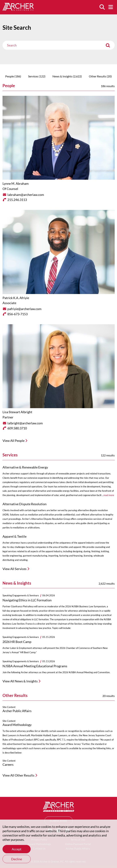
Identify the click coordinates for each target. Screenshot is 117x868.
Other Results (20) (100, 76)
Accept (17, 849)
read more (109, 495)
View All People (14, 441)
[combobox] (59, 45)
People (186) (13, 76)
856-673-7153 (17, 314)
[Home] (18, 9)
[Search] (102, 7)
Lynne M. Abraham (16, 183)
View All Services (15, 569)
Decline (17, 859)
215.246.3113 (17, 200)
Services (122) (37, 76)
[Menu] (111, 7)
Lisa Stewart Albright (17, 412)
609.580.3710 (17, 428)
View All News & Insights (20, 681)
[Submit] (108, 45)
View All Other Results (18, 775)
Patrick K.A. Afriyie (16, 298)
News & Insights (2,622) (67, 76)
